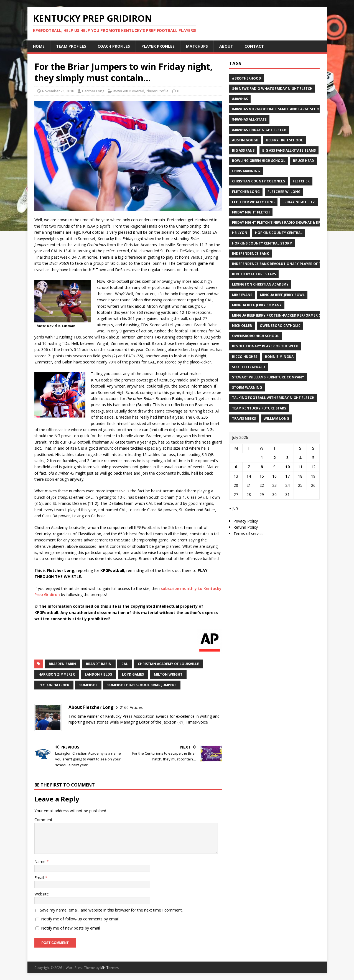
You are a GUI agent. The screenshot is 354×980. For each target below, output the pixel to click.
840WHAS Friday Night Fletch (259, 130)
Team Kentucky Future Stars (259, 408)
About (226, 46)
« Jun (234, 508)
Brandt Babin (99, 664)
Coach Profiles (114, 46)
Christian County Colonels (259, 181)
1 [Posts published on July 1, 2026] (262, 458)
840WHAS (240, 99)
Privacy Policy (246, 521)
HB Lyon (240, 233)
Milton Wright (168, 674)
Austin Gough (245, 140)
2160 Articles (131, 707)
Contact (254, 46)
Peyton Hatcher (54, 685)
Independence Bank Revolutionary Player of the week (284, 264)
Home (39, 46)
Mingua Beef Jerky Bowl (282, 295)
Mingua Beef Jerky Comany (257, 305)
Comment (43, 820)
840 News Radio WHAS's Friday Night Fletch (272, 89)
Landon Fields (98, 674)
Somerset (88, 685)
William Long (276, 418)
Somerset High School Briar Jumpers (142, 685)
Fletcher (301, 181)
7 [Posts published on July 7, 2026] (249, 467)
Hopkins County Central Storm (262, 243)
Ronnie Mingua (279, 357)
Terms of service (249, 534)
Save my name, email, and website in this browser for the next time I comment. (111, 910)
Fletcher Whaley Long (253, 202)
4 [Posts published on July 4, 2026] (300, 458)
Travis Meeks (244, 418)
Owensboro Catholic (280, 326)
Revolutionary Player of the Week (265, 346)
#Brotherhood (247, 78)
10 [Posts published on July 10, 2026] (287, 467)
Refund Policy (246, 527)
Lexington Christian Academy (260, 284)
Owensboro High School (256, 336)
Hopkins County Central (279, 233)
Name (40, 861)
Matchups (197, 46)
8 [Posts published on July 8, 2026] (262, 467)
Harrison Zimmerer (57, 674)
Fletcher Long (93, 91)
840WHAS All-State (249, 119)
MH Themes (110, 968)
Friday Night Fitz (299, 202)
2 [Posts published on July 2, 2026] (274, 458)
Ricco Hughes (245, 357)
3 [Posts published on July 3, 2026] (287, 458)
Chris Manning (246, 171)
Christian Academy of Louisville (168, 664)
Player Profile (157, 91)
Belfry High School (285, 140)
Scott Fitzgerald (249, 367)
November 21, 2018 (58, 91)
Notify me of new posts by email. (71, 928)
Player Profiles (158, 46)
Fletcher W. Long (284, 192)
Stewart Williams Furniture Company (268, 377)
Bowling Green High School (259, 161)
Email (40, 878)
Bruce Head (304, 161)
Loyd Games (133, 674)
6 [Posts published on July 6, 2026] (236, 467)
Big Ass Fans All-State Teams (289, 150)
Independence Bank (250, 254)
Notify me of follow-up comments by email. (80, 919)
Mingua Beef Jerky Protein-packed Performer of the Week (286, 315)
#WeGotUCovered (129, 91)
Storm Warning (247, 387)
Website (42, 894)
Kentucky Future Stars (254, 274)
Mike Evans (242, 295)
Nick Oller (242, 326)
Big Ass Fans (243, 150)
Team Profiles (71, 46)
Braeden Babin (62, 664)
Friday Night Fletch (251, 212)
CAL (125, 664)
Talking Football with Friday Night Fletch (273, 398)
